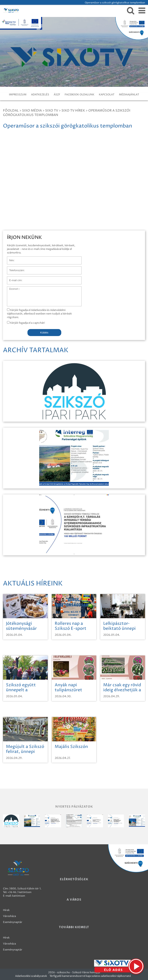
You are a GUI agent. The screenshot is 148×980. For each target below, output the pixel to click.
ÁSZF (57, 95)
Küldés (44, 333)
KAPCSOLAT (107, 95)
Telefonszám (15, 268)
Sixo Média (32, 111)
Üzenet (12, 288)
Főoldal (11, 111)
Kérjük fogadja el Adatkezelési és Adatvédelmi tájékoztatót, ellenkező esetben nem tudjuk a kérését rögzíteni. (39, 314)
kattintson (19, 896)
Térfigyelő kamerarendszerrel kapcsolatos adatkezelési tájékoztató (90, 976)
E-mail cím (14, 278)
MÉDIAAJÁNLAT (129, 95)
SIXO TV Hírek (73, 111)
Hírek (6, 910)
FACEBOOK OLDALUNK (79, 95)
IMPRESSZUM (18, 95)
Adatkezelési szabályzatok (31, 976)
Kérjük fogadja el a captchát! (26, 323)
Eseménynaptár (13, 922)
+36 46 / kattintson (19, 892)
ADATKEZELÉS (40, 95)
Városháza (9, 916)
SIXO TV (52, 111)
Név (10, 258)
